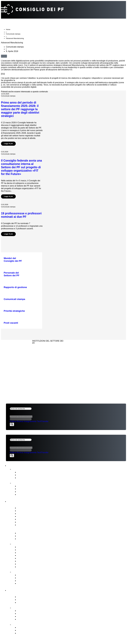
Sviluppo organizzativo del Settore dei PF (39, 628)
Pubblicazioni (21, 483)
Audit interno (24, 522)
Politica (13, 422)
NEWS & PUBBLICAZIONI (18, 347)
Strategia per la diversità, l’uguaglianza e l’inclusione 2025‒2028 (51, 495)
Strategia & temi (22, 608)
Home (8, 30)
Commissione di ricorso (29, 575)
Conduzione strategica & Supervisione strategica (43, 547)
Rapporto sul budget (28, 486)
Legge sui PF (24, 533)
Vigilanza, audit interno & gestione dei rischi (40, 567)
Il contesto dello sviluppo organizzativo (37, 633)
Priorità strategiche (27, 611)
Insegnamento (30, 422)
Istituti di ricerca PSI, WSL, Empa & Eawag (40, 603)
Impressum (12, 357)
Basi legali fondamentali (30, 536)
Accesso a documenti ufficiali (32, 584)
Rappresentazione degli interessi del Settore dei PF (44, 561)
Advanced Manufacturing (15, 39)
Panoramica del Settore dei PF (32, 594)
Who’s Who (23, 517)
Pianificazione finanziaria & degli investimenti (41, 550)
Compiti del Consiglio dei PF (30, 544)
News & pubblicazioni (24, 466)
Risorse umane (25, 559)
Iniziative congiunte (27, 617)
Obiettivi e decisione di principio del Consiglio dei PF (44, 631)
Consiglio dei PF (20, 501)
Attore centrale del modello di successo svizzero (42, 597)
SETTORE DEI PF (14, 350)
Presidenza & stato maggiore (32, 514)
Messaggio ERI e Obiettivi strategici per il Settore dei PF (46, 539)
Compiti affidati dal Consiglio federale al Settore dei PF (46, 614)
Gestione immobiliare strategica (34, 553)
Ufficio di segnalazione (29, 578)
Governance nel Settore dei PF (32, 530)
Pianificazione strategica (30, 489)
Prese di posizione (27, 475)
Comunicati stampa (27, 472)
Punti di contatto (23, 572)
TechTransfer (43, 422)
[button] (10, 56)
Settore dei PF (18, 590)
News (16, 469)
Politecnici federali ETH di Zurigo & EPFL (39, 600)
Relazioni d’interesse (28, 511)
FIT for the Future (23, 625)
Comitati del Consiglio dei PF (32, 520)
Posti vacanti (24, 525)
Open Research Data (28, 620)
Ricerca (20, 422)
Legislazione (24, 564)
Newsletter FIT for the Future (32, 478)
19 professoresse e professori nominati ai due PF (21, 215)
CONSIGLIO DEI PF (15, 344)
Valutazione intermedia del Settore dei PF (39, 492)
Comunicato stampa (13, 34)
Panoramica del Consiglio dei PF (33, 505)
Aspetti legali (14, 353)
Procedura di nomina (28, 556)
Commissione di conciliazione (33, 581)
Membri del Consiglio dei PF (32, 508)
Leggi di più (8, 144)
